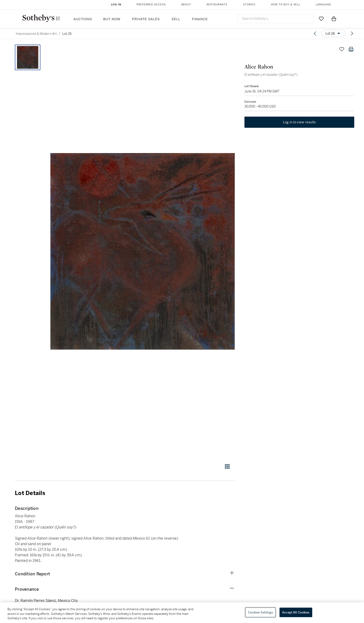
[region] (182, 613)
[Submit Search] (308, 19)
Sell (176, 19)
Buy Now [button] (112, 19)
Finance (200, 19)
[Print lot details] (351, 49)
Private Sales (146, 19)
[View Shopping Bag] (334, 19)
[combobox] (276, 19)
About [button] (186, 5)
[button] (143, 251)
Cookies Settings (260, 612)
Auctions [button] (83, 19)
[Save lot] (342, 49)
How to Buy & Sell (286, 5)
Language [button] (323, 5)
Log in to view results (299, 123)
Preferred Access (151, 5)
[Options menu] (333, 33)
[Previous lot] (315, 33)
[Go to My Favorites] (321, 19)
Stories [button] (249, 5)
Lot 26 (67, 34)
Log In (116, 5)
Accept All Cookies (296, 612)
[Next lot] (352, 33)
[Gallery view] (227, 466)
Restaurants (217, 5)
